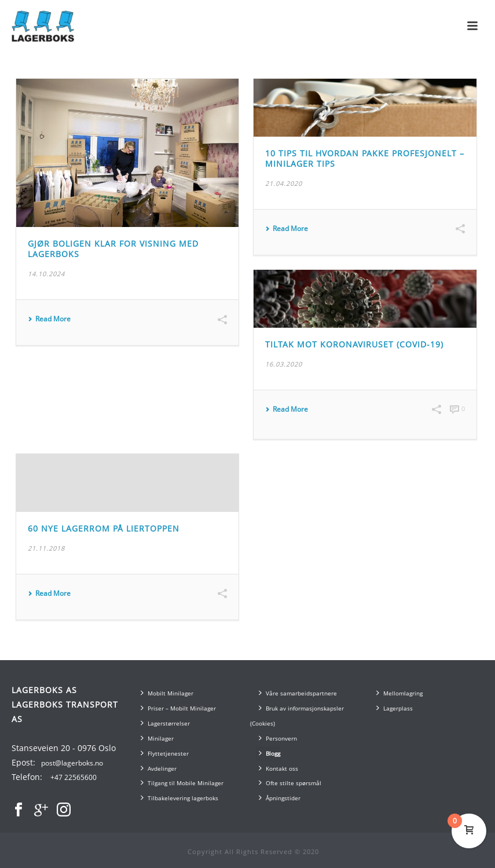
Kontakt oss (278, 768)
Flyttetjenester (165, 753)
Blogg (269, 753)
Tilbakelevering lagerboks (179, 798)
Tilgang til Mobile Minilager (182, 783)
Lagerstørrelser (165, 723)
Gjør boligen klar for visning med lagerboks (113, 249)
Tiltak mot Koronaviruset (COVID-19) (354, 345)
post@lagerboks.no (72, 763)
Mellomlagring (399, 693)
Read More (49, 319)
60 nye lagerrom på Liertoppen (104, 529)
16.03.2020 (284, 364)
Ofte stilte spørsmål (290, 783)
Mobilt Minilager (167, 693)
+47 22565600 (74, 777)
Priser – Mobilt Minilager (178, 708)
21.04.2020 (284, 183)
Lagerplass (395, 708)
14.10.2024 (46, 274)
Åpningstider (280, 798)
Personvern (278, 738)
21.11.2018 (46, 548)
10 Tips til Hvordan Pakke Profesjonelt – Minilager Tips (365, 159)
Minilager (157, 738)
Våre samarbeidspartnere (298, 693)
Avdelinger (159, 768)
